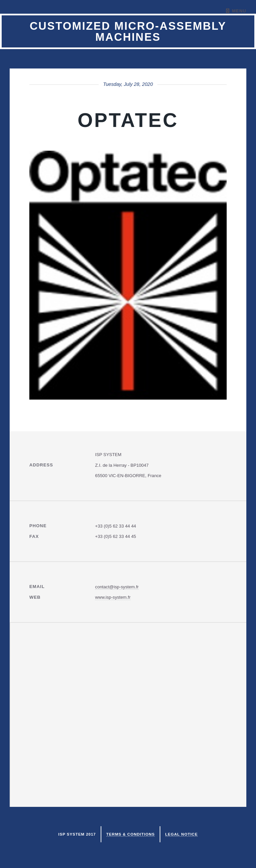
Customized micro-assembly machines (128, 31)
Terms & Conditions (130, 834)
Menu (239, 11)
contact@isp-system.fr (117, 587)
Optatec (128, 120)
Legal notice (182, 834)
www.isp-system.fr (113, 597)
